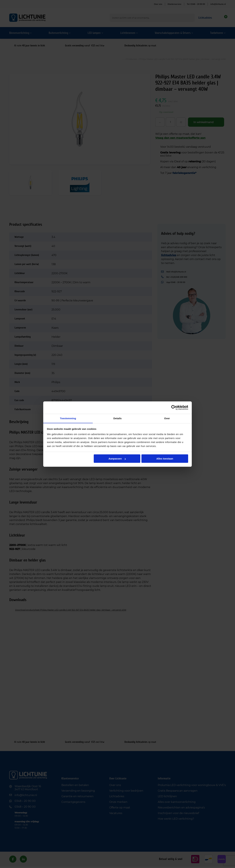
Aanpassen (117, 459)
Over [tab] (167, 418)
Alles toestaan (165, 459)
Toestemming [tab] (68, 418)
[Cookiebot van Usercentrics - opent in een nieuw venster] (174, 408)
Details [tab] (117, 418)
